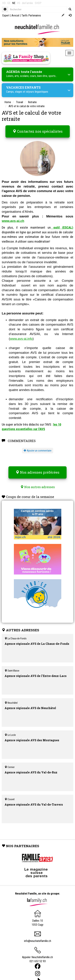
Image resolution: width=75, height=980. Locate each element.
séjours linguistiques (37, 92)
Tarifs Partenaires (31, 15)
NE (14, 3)
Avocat (15, 15)
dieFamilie (27, 3)
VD (4, 3)
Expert (6, 15)
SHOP (38, 3)
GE (9, 3)
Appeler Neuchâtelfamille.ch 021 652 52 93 (37, 956)
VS (19, 3)
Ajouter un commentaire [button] (38, 451)
